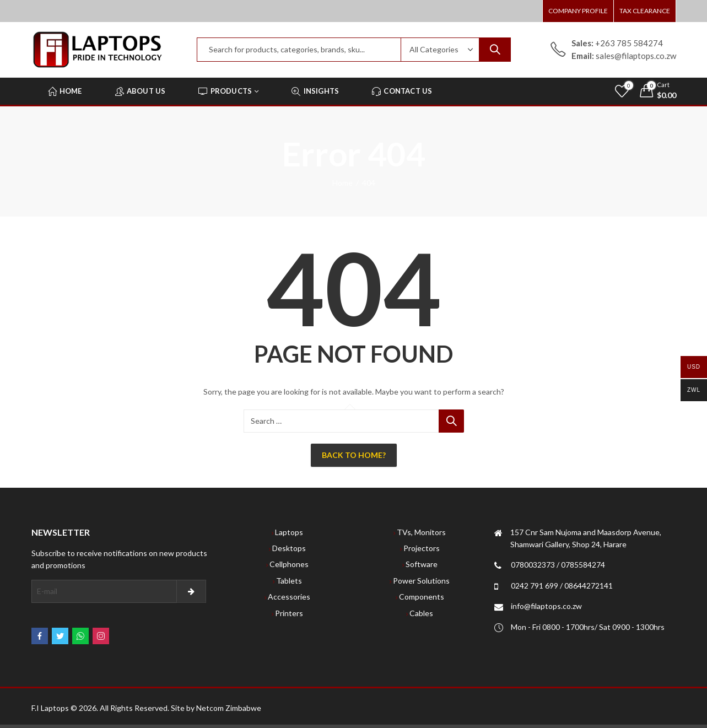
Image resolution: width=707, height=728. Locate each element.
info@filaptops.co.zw (546, 606)
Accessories (289, 597)
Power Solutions (421, 581)
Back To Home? (354, 455)
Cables (421, 613)
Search (495, 50)
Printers (289, 613)
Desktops (289, 548)
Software (422, 564)
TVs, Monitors (421, 532)
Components (422, 597)
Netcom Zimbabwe (229, 708)
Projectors (422, 548)
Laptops (289, 532)
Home (342, 183)
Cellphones (289, 564)
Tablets (289, 581)
